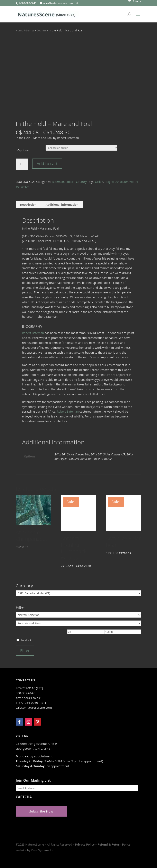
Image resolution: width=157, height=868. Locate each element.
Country (41, 30)
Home (19, 30)
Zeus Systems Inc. (43, 850)
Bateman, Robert (63, 182)
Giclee (99, 182)
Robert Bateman (33, 333)
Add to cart (47, 164)
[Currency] (78, 593)
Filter (25, 651)
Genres (30, 30)
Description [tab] (28, 205)
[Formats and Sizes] (78, 623)
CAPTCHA (24, 797)
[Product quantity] (22, 164)
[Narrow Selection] (78, 615)
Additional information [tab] (62, 205)
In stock (26, 640)
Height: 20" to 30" (116, 182)
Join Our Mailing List (33, 780)
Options (23, 150)
